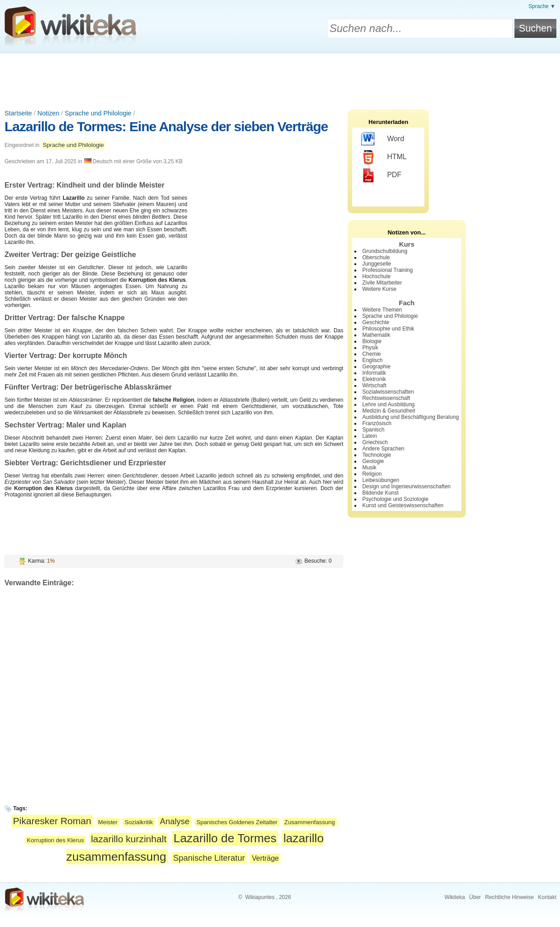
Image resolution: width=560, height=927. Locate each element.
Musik (369, 468)
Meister (108, 822)
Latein (370, 436)
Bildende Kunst (380, 493)
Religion (372, 474)
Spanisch (373, 430)
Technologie (376, 455)
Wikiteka (455, 897)
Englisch (372, 360)
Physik (370, 348)
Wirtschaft (374, 385)
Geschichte (376, 322)
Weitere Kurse (379, 289)
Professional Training (387, 270)
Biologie (372, 341)
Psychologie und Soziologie (395, 499)
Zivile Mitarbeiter (382, 283)
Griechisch (375, 442)
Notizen (48, 113)
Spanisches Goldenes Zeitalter (237, 822)
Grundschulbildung (385, 251)
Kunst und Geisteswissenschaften (403, 505)
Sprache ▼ (542, 6)
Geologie (373, 461)
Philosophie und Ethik (388, 329)
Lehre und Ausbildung (388, 404)
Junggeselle (376, 264)
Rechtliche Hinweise (510, 897)
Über (475, 897)
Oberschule (376, 257)
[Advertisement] (280, 78)
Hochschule (376, 276)
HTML (384, 157)
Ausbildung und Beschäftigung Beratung (410, 417)
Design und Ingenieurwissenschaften (406, 486)
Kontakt (547, 897)
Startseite (18, 113)
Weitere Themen (382, 310)
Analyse (175, 821)
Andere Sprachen (383, 449)
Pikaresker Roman (52, 821)
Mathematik (376, 335)
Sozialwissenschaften (388, 392)
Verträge (265, 858)
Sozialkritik (139, 822)
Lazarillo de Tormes (225, 838)
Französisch (377, 423)
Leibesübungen (381, 480)
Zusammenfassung (310, 822)
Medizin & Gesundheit (388, 411)
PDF (381, 175)
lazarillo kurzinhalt (129, 839)
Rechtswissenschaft (386, 398)
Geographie (376, 367)
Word (383, 139)
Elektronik (374, 379)
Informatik (374, 373)
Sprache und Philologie (98, 113)
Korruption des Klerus (55, 840)
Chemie (371, 354)
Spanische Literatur (209, 858)
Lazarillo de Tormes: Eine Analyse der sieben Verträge (166, 126)
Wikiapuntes (260, 897)
